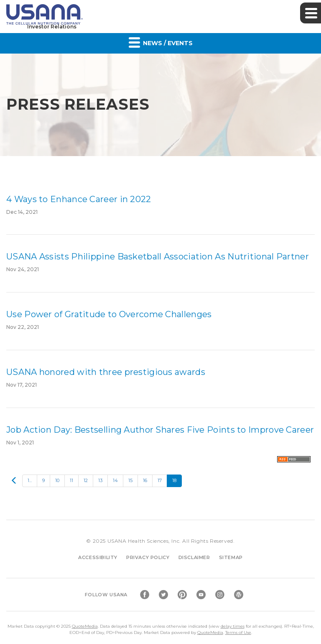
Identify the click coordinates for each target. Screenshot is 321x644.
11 (71, 480)
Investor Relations (52, 27)
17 (160, 480)
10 (57, 480)
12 (86, 480)
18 (174, 480)
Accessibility (98, 557)
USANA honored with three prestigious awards (106, 372)
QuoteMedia (85, 626)
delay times (233, 626)
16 (145, 480)
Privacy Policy (148, 557)
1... (30, 480)
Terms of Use (238, 632)
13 (100, 480)
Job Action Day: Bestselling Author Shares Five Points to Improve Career (160, 430)
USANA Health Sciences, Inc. (144, 541)
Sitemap (231, 557)
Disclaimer (194, 557)
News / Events (161, 42)
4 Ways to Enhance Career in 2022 (79, 199)
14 (115, 480)
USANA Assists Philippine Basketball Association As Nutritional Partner (158, 257)
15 (130, 480)
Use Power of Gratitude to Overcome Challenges (109, 314)
